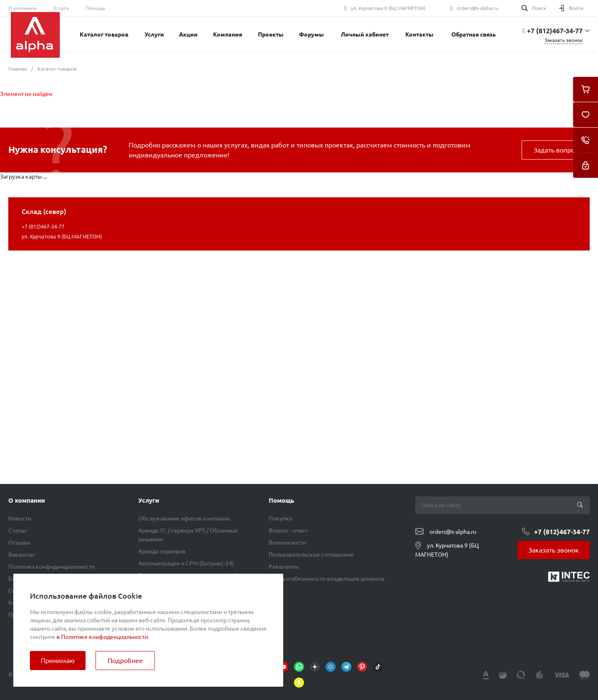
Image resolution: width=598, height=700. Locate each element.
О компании (22, 8)
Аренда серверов (162, 551)
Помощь (95, 8)
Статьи (17, 531)
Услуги (61, 8)
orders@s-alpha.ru (478, 8)
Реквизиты (284, 567)
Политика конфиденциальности (51, 567)
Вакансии (21, 555)
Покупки (281, 518)
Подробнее (125, 661)
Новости (20, 518)
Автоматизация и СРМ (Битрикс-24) (186, 563)
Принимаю (58, 661)
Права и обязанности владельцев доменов (327, 579)
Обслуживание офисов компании (184, 518)
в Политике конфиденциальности (102, 637)
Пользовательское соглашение (311, 555)
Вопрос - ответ (288, 531)
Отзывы (20, 543)
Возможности (287, 543)
